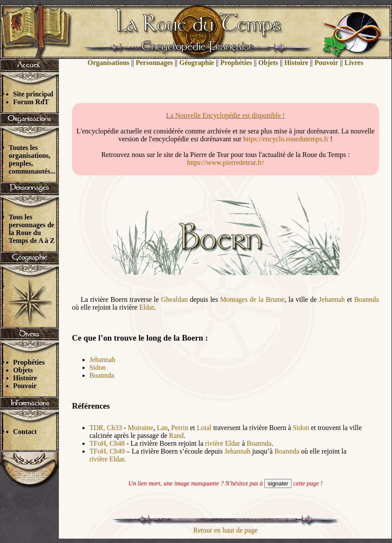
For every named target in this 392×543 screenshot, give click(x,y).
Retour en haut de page (225, 530)
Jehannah (332, 299)
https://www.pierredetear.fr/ (226, 162)
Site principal (33, 94)
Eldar (147, 307)
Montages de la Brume (252, 299)
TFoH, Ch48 (107, 443)
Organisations (109, 63)
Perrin (180, 428)
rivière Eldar (222, 443)
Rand (177, 435)
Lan (162, 428)
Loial (204, 428)
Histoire (25, 378)
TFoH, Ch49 (107, 451)
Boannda (366, 299)
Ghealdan (174, 299)
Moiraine (141, 428)
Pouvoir (25, 386)
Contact (25, 432)
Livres (354, 63)
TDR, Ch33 (106, 428)
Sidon (97, 367)
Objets (23, 370)
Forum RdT (31, 102)
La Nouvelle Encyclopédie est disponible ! (225, 115)
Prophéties (29, 362)
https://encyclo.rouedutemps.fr (286, 139)
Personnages (154, 63)
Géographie (197, 63)
